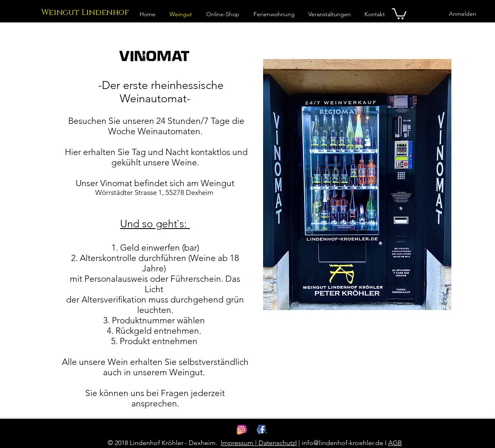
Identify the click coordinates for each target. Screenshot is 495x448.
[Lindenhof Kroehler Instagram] (242, 430)
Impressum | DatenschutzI (259, 443)
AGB (395, 443)
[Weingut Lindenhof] (85, 13)
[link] (399, 13)
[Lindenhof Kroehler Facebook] (262, 430)
